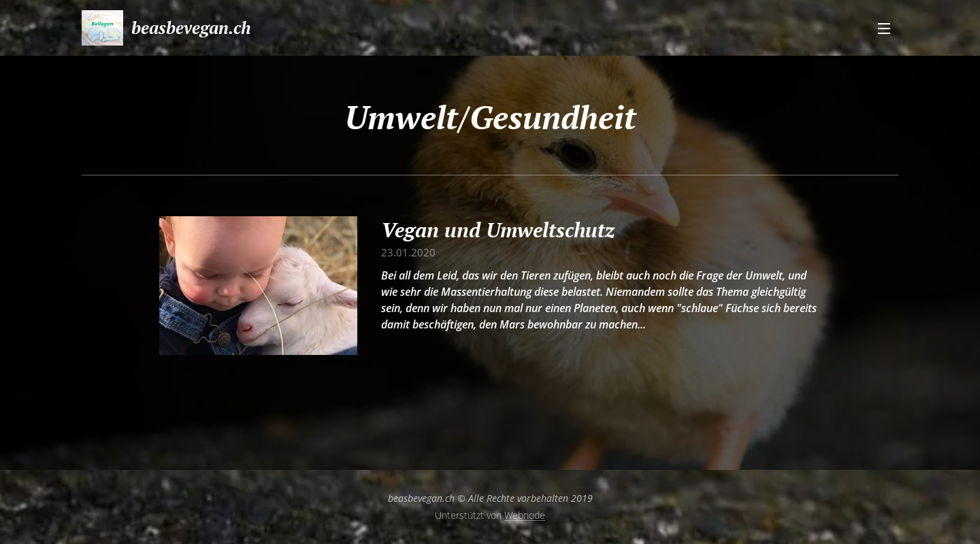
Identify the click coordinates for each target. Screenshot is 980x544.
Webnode (525, 515)
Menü (884, 29)
